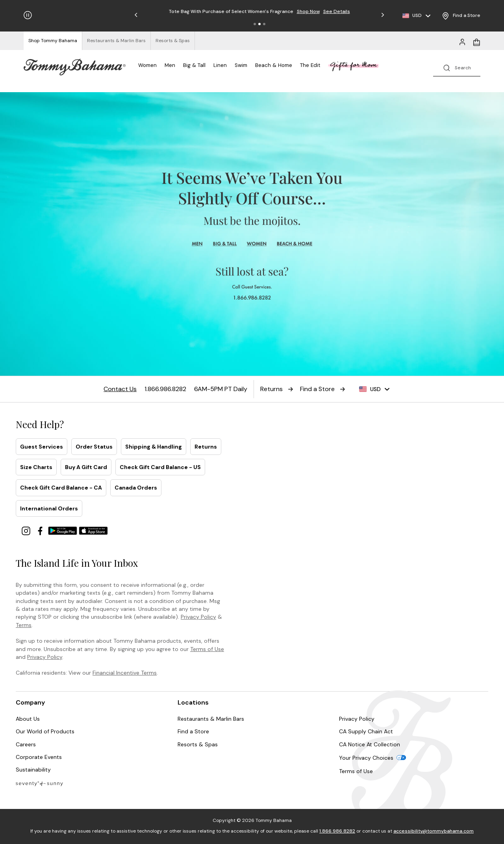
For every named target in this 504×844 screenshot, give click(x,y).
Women (147, 65)
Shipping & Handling (154, 447)
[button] (255, 24)
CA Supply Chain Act (366, 731)
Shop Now (308, 11)
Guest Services (42, 447)
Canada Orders (136, 488)
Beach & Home (274, 65)
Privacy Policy (198, 617)
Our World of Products (45, 731)
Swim (241, 65)
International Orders (49, 508)
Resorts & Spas (198, 744)
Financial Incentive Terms (125, 673)
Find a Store (193, 731)
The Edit (310, 65)
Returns (206, 447)
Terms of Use (207, 649)
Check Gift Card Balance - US (160, 467)
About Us (28, 719)
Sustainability (33, 770)
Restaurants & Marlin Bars (211, 719)
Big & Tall (194, 65)
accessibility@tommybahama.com (434, 831)
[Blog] (39, 783)
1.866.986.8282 (337, 831)
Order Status (94, 447)
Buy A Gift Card (86, 467)
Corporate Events (39, 757)
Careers (26, 744)
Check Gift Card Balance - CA (61, 488)
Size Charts (36, 467)
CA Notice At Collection (370, 744)
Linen (220, 65)
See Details (337, 11)
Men (170, 65)
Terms (24, 625)
